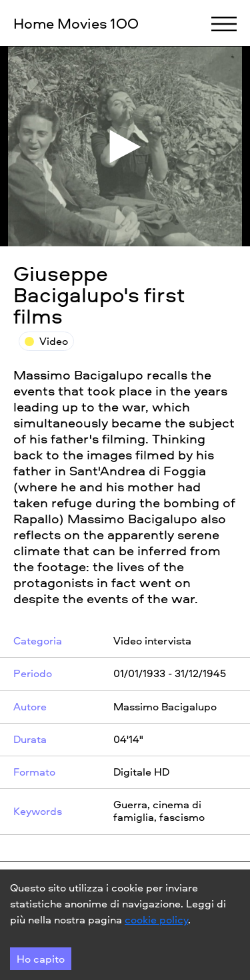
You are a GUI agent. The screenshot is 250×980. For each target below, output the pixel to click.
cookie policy (156, 919)
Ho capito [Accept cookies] (41, 959)
